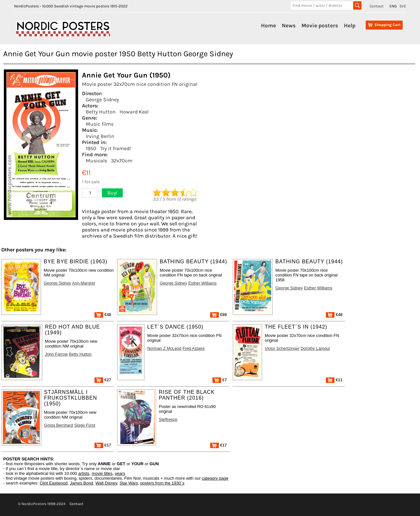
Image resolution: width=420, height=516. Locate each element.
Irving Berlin (100, 136)
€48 (103, 315)
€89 (219, 315)
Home (268, 25)
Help (350, 25)
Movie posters (320, 25)
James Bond (81, 483)
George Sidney (102, 100)
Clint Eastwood (54, 483)
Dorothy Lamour (315, 348)
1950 (91, 148)
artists (84, 473)
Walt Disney (106, 483)
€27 (103, 380)
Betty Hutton (101, 112)
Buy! (112, 193)
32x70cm (122, 161)
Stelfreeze (168, 419)
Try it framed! (116, 148)
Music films (100, 124)
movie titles (102, 473)
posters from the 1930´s (162, 483)
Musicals (96, 161)
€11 (334, 380)
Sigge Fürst (85, 425)
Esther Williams (202, 283)
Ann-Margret (83, 283)
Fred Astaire (194, 348)
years (120, 473)
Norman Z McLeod (164, 348)
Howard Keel (134, 112)
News (289, 25)
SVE (403, 6)
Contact (377, 6)
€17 (103, 445)
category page (215, 478)
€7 (220, 380)
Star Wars (129, 483)
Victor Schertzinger (282, 348)
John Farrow (56, 354)
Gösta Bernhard (58, 425)
